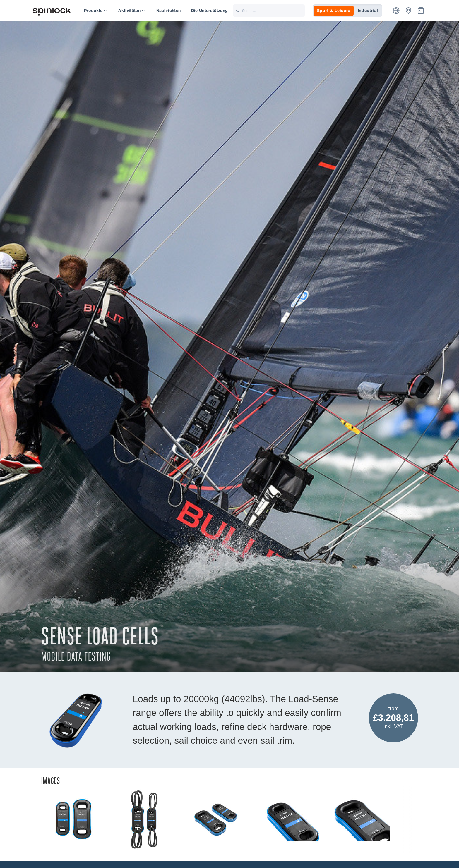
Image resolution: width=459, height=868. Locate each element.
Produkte (95, 11)
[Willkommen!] (52, 11)
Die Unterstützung (210, 11)
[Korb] (421, 11)
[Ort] (396, 11)
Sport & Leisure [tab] (334, 11)
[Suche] (269, 11)
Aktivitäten (131, 11)
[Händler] (409, 11)
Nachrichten (169, 11)
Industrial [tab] (368, 11)
